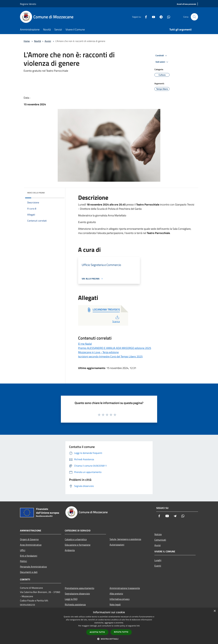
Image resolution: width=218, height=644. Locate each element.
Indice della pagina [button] (36, 193)
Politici (23, 561)
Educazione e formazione (78, 545)
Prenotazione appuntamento (79, 588)
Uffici (23, 550)
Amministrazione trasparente (125, 588)
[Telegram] (160, 17)
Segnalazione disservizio (77, 594)
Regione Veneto (28, 4)
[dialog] (109, 626)
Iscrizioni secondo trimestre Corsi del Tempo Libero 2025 (110, 356)
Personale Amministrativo (33, 567)
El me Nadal (85, 344)
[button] (109, 639)
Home (27, 41)
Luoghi (158, 560)
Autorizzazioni (117, 545)
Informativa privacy (120, 599)
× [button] (215, 611)
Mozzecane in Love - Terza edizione (98, 352)
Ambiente (70, 550)
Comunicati (160, 540)
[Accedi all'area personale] (186, 4)
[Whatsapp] (167, 17)
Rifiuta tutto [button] (121, 632)
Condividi (162, 56)
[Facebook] (145, 17)
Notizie (158, 534)
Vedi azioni (162, 62)
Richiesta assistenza (75, 604)
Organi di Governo (29, 539)
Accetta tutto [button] (97, 632)
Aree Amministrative (31, 545)
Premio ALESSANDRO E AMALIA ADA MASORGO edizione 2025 (115, 348)
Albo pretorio (116, 594)
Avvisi (48, 41)
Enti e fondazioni (29, 556)
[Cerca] (194, 17)
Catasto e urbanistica (76, 539)
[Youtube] (152, 17)
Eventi (158, 566)
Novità (37, 41)
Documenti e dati (29, 572)
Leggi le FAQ (71, 599)
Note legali (115, 604)
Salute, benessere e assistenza (125, 539)
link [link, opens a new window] (138, 626)
